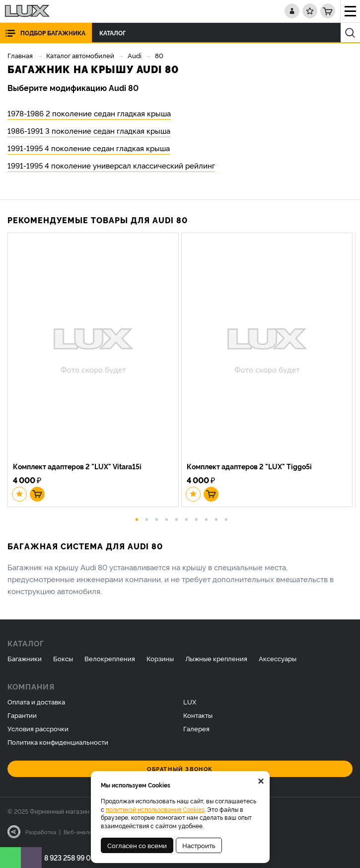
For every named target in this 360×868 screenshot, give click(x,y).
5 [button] (176, 519)
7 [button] (196, 519)
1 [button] (137, 519)
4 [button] (166, 519)
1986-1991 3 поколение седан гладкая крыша (89, 130)
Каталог (115, 33)
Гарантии (22, 715)
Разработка (41, 832)
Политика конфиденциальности (58, 742)
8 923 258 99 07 (70, 857)
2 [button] (146, 519)
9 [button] (216, 519)
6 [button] (186, 519)
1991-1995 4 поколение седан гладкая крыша (89, 148)
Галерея (196, 728)
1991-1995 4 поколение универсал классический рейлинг (111, 165)
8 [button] (206, 519)
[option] (94, 371)
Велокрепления (110, 658)
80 (159, 55)
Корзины (160, 658)
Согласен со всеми (137, 845)
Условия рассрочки (38, 728)
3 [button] (156, 519)
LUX (190, 701)
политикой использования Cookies (155, 809)
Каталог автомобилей (80, 55)
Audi (135, 55)
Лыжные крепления (216, 658)
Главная (20, 55)
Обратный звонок (180, 769)
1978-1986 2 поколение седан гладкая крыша (89, 113)
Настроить (199, 845)
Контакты (198, 715)
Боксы (63, 658)
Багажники (25, 658)
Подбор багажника (53, 33)
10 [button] (226, 519)
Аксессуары (278, 658)
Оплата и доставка (36, 701)
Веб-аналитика (84, 832)
